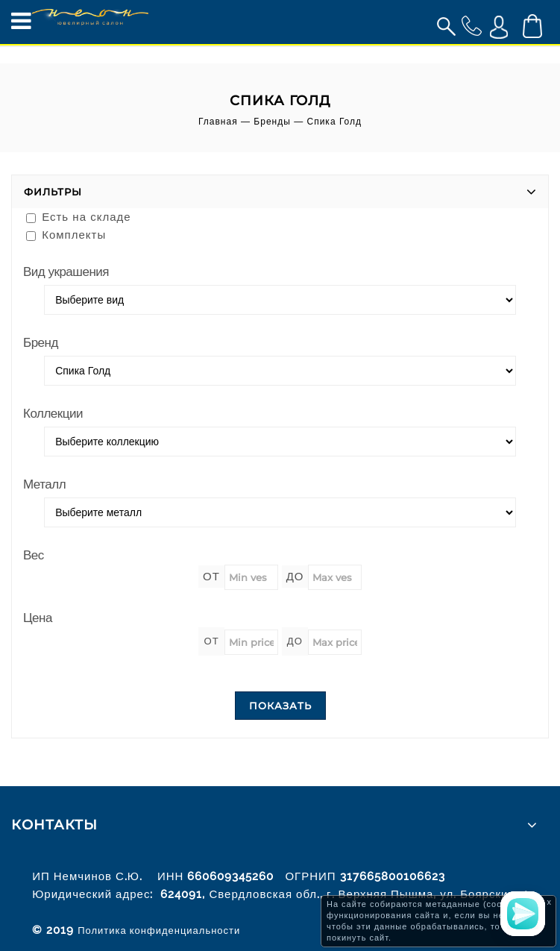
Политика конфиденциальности (159, 930)
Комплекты (66, 235)
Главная (218, 122)
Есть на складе (79, 217)
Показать (280, 706)
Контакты (54, 825)
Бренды (272, 122)
